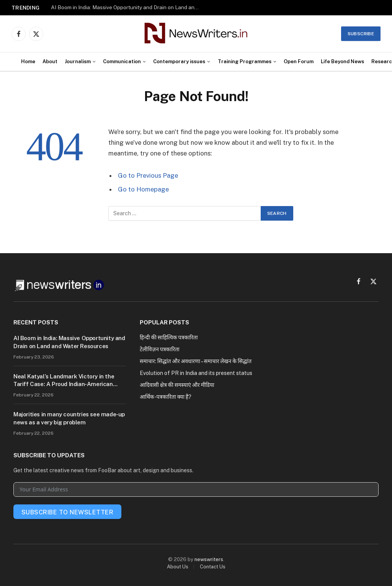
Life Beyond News (342, 61)
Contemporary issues (179, 61)
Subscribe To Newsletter (67, 512)
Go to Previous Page (148, 175)
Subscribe (361, 34)
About (50, 61)
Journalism (78, 61)
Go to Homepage (143, 189)
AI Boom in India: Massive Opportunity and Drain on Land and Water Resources (127, 7)
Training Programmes (245, 61)
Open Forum (299, 61)
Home (28, 61)
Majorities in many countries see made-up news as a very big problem (69, 418)
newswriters (209, 559)
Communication (122, 61)
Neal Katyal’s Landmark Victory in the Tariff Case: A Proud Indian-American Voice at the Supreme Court (64, 381)
